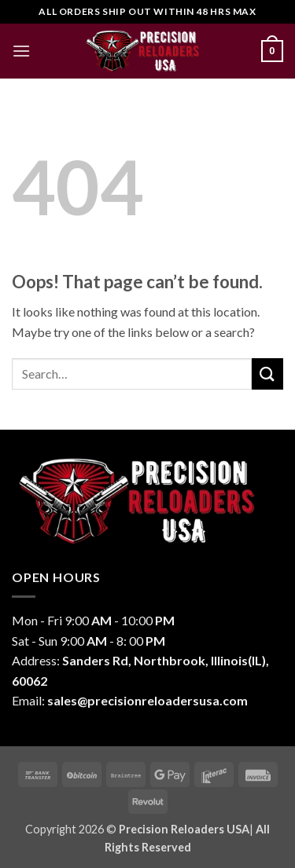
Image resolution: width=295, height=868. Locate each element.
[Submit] (267, 374)
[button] (21, 51)
